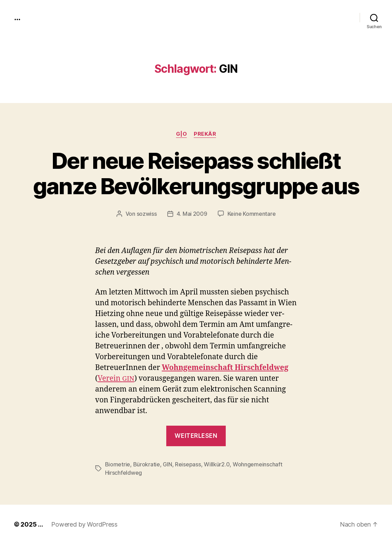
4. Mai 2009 (192, 214)
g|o (182, 134)
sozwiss (147, 214)
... (17, 17)
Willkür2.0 (217, 464)
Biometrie (118, 464)
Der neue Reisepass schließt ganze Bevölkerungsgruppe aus (196, 173)
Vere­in (116, 379)
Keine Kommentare (252, 214)
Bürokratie (147, 464)
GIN (167, 464)
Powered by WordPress (84, 524)
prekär (205, 134)
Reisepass (188, 464)
